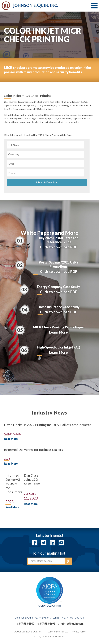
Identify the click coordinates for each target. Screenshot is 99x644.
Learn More (58, 332)
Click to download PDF (59, 247)
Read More (11, 439)
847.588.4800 (26, 624)
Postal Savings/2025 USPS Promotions (59, 264)
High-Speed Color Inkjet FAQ (59, 347)
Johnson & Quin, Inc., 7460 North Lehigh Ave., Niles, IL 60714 (49, 617)
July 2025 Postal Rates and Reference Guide (59, 240)
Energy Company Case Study (58, 287)
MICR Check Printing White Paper (59, 327)
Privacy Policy (79, 631)
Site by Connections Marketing (50, 636)
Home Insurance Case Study (59, 307)
